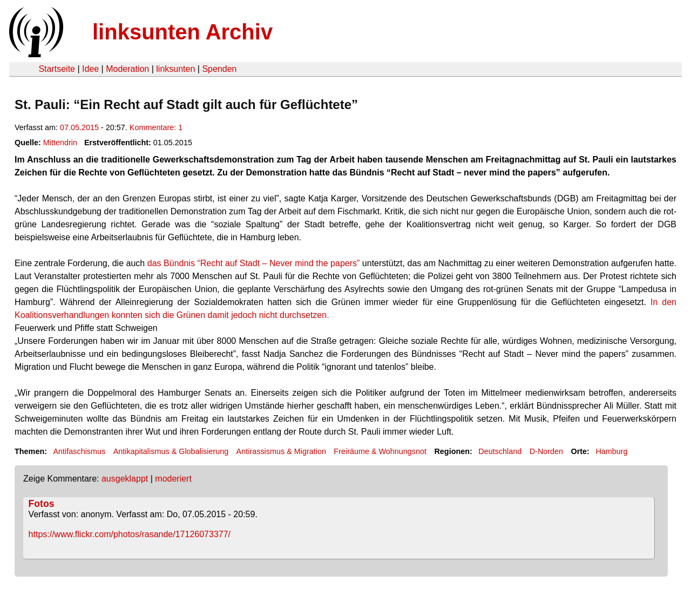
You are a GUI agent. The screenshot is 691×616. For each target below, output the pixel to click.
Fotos (42, 504)
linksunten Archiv (182, 32)
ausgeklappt (125, 479)
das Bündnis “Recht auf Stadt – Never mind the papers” (254, 263)
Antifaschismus (79, 451)
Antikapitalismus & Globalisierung (171, 451)
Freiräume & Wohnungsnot (380, 451)
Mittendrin (60, 143)
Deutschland (500, 451)
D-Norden (546, 451)
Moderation (127, 69)
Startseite (57, 69)
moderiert (173, 479)
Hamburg (611, 451)
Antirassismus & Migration (281, 451)
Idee (90, 69)
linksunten (175, 69)
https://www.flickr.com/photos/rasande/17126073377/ (130, 534)
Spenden (219, 69)
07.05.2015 (79, 127)
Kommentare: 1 (156, 127)
